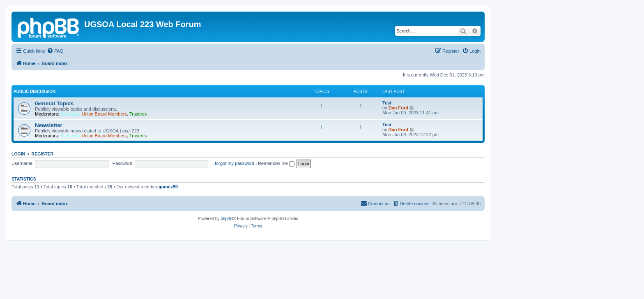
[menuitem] (55, 51)
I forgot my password (233, 163)
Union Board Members (104, 114)
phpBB (227, 219)
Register (43, 154)
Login (18, 154)
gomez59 (168, 187)
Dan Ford (398, 108)
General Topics (54, 103)
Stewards (70, 114)
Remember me (276, 163)
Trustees (138, 114)
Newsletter (49, 125)
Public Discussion (34, 92)
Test (387, 103)
